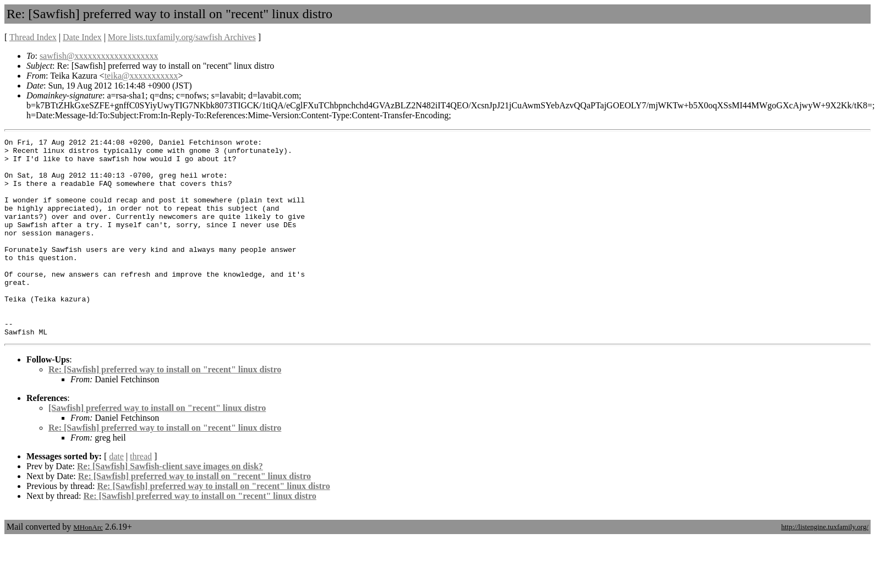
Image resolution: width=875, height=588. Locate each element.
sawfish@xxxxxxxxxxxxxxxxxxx (99, 56)
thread (141, 496)
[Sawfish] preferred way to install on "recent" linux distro (157, 447)
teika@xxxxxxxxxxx (141, 76)
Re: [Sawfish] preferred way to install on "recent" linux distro (165, 409)
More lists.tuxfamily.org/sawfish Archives (182, 37)
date (116, 496)
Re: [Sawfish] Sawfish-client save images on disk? (170, 506)
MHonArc (88, 567)
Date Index (82, 37)
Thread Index (33, 37)
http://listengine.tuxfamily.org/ (825, 566)
